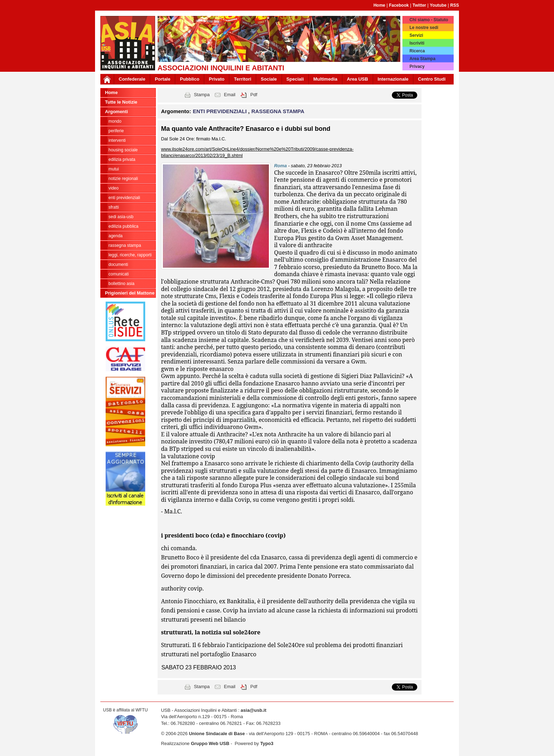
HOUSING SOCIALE (123, 150)
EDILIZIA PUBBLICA (123, 226)
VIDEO (114, 188)
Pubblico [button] (190, 79)
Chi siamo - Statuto (429, 20)
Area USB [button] (358, 79)
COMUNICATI (119, 274)
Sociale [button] (269, 79)
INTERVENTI (117, 140)
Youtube (438, 5)
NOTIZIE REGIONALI (123, 179)
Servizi (416, 35)
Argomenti (116, 112)
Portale (163, 79)
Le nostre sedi (424, 28)
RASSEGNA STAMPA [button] (278, 111)
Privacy (417, 66)
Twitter (419, 5)
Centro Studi (432, 79)
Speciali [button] (295, 79)
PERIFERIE (116, 131)
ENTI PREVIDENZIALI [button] (221, 111)
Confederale (132, 79)
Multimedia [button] (325, 79)
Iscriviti (417, 43)
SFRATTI (114, 207)
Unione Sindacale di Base (217, 734)
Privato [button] (217, 79)
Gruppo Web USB (210, 743)
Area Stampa (422, 59)
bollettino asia (121, 284)
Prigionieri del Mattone (130, 293)
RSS (455, 5)
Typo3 (267, 743)
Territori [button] (243, 79)
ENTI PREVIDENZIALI (124, 198)
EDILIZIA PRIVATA (122, 159)
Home (379, 5)
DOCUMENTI (118, 264)
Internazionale (393, 79)
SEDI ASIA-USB (121, 217)
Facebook (399, 5)
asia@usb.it (254, 710)
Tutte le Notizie (121, 102)
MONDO (115, 121)
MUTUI (114, 169)
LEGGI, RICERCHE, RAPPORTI (130, 255)
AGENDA (116, 236)
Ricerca (417, 51)
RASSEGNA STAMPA (125, 245)
